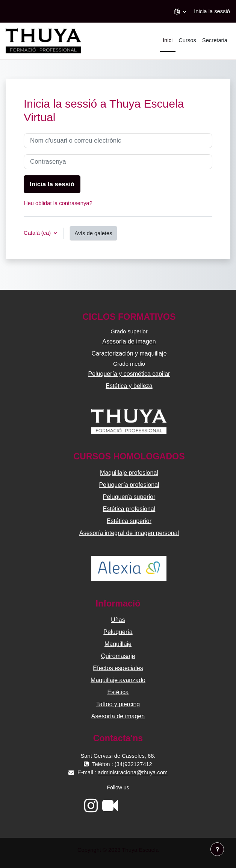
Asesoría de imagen (129, 341)
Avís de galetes (93, 233)
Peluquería (118, 632)
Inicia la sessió (212, 11)
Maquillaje (118, 644)
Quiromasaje (118, 656)
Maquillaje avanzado (118, 680)
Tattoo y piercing (118, 704)
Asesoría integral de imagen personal (129, 533)
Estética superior (129, 521)
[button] (180, 11)
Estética (118, 692)
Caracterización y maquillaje (129, 353)
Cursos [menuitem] (187, 40)
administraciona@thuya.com (133, 772)
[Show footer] (217, 849)
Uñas (118, 620)
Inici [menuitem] (168, 40)
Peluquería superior (129, 497)
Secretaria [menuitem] (215, 40)
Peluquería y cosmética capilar (129, 374)
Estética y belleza (129, 386)
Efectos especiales (118, 668)
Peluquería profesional (129, 485)
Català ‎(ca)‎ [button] (38, 233)
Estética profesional (129, 509)
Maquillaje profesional (129, 473)
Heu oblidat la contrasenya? (58, 203)
